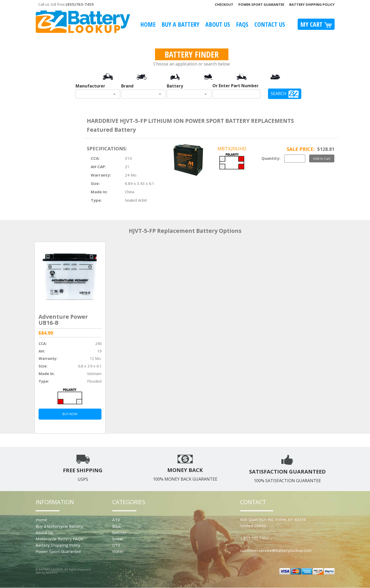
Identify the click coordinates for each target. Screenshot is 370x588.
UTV (116, 545)
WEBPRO (52, 572)
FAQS (242, 24)
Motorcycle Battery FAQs (59, 539)
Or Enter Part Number (235, 86)
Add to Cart (322, 158)
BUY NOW (70, 414)
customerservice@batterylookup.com (276, 550)
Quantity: (271, 158)
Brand (127, 86)
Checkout (224, 4)
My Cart (316, 24)
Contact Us (270, 24)
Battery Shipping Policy (312, 4)
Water (118, 551)
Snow (117, 539)
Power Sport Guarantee (261, 4)
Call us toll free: (66, 4)
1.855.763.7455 (254, 538)
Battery (175, 86)
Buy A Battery (180, 24)
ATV (116, 520)
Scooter (120, 532)
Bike (116, 526)
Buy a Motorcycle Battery (59, 526)
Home (148, 24)
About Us (218, 24)
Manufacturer (90, 86)
